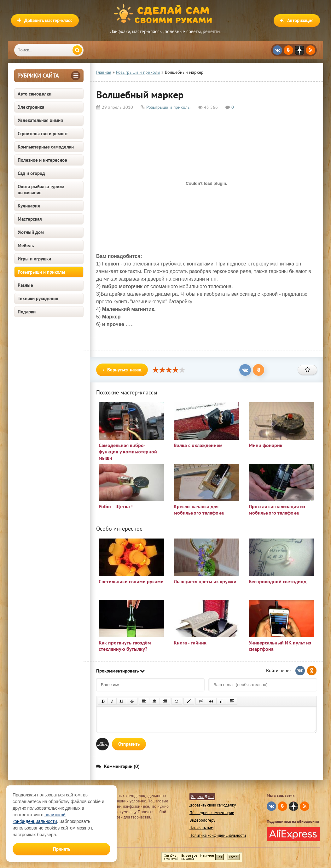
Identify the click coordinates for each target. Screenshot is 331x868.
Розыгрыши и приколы (41, 272)
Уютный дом (31, 232)
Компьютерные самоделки (46, 147)
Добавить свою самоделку (213, 805)
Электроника (31, 107)
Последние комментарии (212, 813)
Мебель (26, 245)
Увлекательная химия (40, 120)
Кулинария (29, 206)
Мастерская (30, 219)
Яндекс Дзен (202, 797)
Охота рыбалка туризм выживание (41, 189)
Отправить (129, 744)
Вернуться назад (122, 370)
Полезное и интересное (42, 160)
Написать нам (201, 828)
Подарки (27, 312)
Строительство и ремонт (43, 134)
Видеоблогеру (202, 820)
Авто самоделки (35, 94)
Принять (62, 849)
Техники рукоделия (38, 298)
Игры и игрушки (34, 259)
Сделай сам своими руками (165, 14)
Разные (25, 285)
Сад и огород (31, 173)
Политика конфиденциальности (218, 835)
